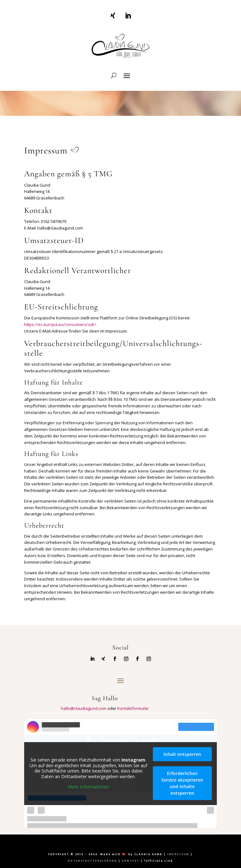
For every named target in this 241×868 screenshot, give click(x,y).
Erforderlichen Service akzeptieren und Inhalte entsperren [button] (182, 783)
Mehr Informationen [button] (88, 787)
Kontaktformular (133, 708)
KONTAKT (131, 861)
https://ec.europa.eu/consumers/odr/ (60, 324)
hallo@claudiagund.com (84, 708)
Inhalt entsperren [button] (182, 754)
